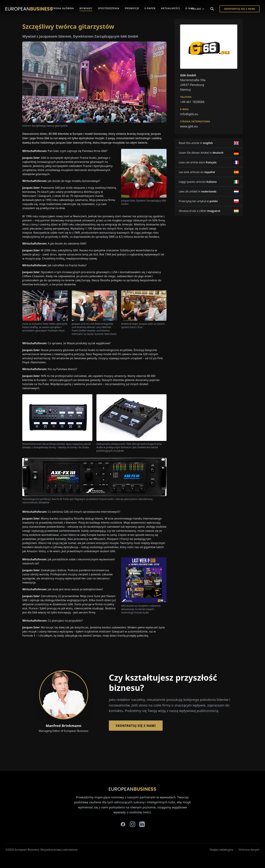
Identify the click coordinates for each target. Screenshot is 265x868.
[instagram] (132, 824)
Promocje (132, 8)
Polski (198, 9)
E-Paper (150, 8)
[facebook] (123, 824)
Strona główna (62, 8)
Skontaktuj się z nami (240, 9)
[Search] (212, 9)
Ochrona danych (249, 850)
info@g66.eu (189, 114)
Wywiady (86, 8)
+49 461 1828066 (192, 102)
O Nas (190, 8)
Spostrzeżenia (109, 8)
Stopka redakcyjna (221, 850)
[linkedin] (142, 824)
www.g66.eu (189, 126)
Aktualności (170, 8)
